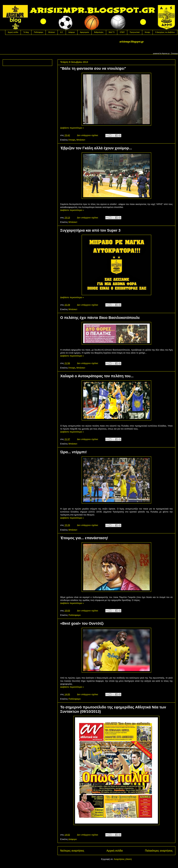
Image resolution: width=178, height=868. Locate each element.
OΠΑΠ (122, 32)
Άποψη (147, 32)
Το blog (26, 32)
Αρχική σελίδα (13, 32)
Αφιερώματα (85, 32)
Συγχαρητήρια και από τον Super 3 (90, 230)
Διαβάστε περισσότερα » (72, 128)
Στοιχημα (174, 54)
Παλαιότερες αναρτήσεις (159, 851)
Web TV (112, 32)
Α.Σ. (62, 32)
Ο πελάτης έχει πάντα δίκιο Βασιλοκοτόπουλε (100, 318)
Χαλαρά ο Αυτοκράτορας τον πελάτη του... (97, 376)
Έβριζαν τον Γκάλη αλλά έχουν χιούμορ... (96, 148)
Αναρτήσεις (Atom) (123, 859)
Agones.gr (166, 54)
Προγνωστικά (135, 32)
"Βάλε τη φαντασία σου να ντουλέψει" (93, 68)
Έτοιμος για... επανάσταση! (84, 538)
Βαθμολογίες (99, 32)
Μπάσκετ (52, 32)
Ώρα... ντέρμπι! (73, 452)
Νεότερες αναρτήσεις (72, 851)
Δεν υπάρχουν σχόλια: (88, 135)
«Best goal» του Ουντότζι (82, 623)
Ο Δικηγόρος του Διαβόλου (165, 32)
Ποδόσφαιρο (39, 32)
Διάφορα (72, 32)
